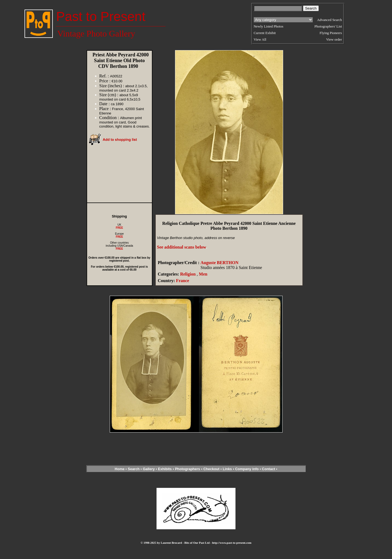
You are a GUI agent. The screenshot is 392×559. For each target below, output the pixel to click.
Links (227, 469)
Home (120, 469)
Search (134, 469)
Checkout (211, 469)
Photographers (188, 469)
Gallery (149, 469)
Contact (268, 469)
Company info (247, 469)
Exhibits (165, 469)
